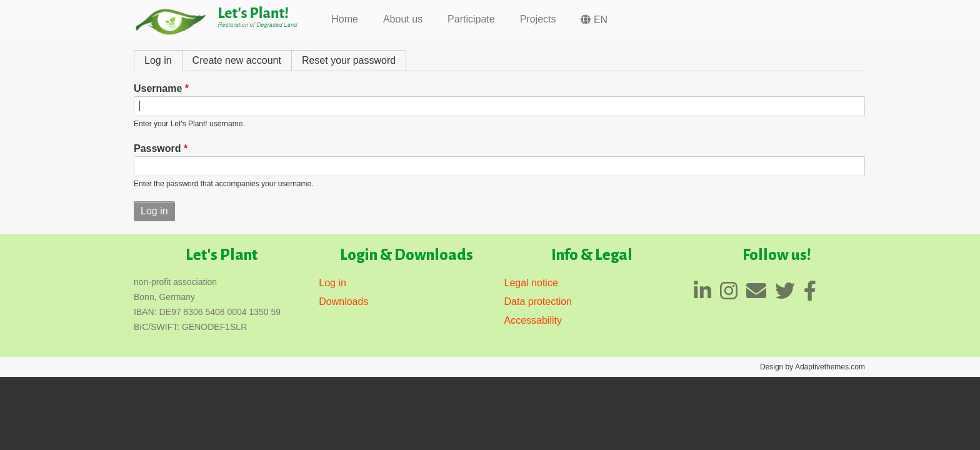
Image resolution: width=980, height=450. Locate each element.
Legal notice (531, 283)
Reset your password (349, 60)
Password (157, 148)
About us (403, 19)
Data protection (538, 302)
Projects (538, 19)
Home (345, 19)
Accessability (533, 320)
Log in (163, 60)
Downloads (343, 302)
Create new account (237, 60)
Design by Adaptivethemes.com (812, 367)
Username (158, 88)
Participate (471, 19)
